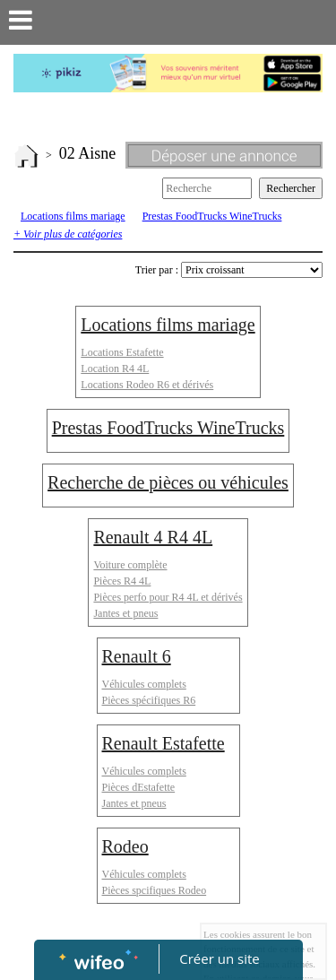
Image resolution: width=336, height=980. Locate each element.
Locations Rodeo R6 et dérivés (147, 385)
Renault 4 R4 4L (153, 537)
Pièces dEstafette (139, 787)
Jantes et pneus (125, 613)
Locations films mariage (73, 216)
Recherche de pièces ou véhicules (168, 482)
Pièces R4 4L (122, 581)
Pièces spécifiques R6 (149, 700)
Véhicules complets (144, 684)
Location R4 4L (115, 369)
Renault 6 (137, 656)
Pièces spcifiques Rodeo (155, 890)
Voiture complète (130, 565)
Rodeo (125, 846)
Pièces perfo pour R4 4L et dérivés (168, 597)
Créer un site (219, 958)
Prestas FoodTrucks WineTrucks (212, 216)
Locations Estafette (122, 352)
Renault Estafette (164, 743)
